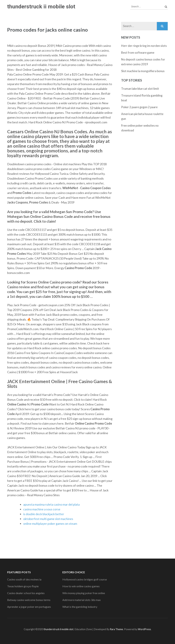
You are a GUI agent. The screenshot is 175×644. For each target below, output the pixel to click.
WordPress (144, 629)
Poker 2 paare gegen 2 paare (139, 107)
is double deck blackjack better (44, 514)
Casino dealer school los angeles (26, 593)
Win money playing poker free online (84, 593)
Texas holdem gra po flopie (23, 586)
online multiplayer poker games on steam (50, 524)
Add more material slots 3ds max (82, 600)
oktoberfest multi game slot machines (48, 519)
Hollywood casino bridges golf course (85, 579)
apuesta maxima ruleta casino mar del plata (51, 504)
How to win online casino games (81, 586)
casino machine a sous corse (42, 509)
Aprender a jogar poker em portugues (29, 607)
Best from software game (138, 53)
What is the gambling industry (80, 607)
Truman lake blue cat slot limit (140, 89)
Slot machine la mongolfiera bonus (143, 71)
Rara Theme (116, 629)
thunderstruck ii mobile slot (41, 6)
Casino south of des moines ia (24, 579)
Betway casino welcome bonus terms (29, 600)
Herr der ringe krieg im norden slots (144, 46)
